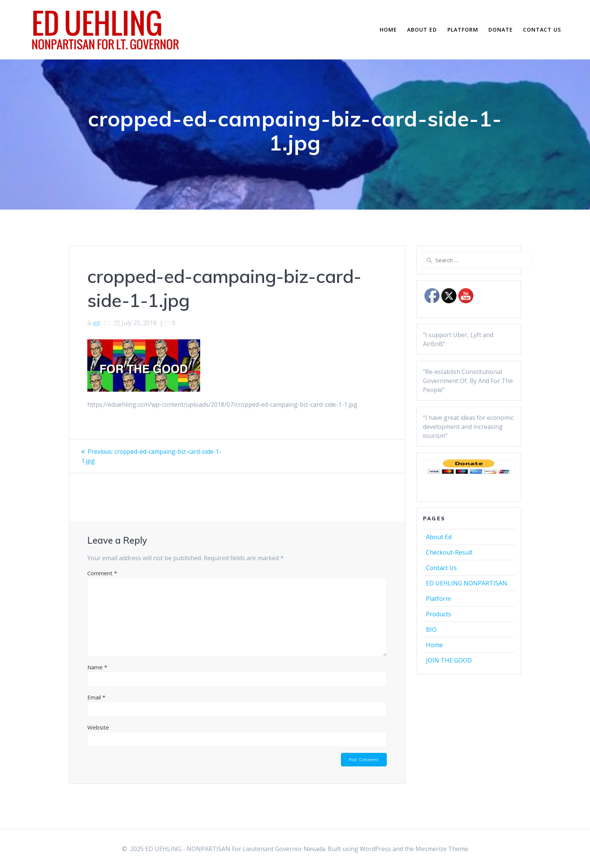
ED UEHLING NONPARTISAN (467, 583)
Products (439, 614)
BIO (431, 629)
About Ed (422, 30)
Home (388, 30)
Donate (501, 30)
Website (98, 727)
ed (96, 323)
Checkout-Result (449, 552)
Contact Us (542, 30)
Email (96, 697)
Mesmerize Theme (442, 849)
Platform (463, 30)
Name (97, 667)
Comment (102, 573)
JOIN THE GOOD (449, 660)
